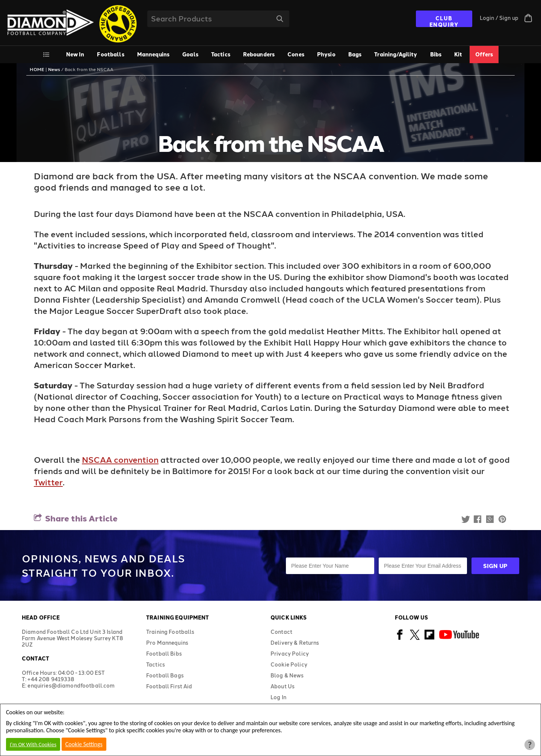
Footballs (110, 54)
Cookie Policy (289, 664)
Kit (458, 54)
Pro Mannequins (167, 643)
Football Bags (165, 675)
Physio (326, 54)
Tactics (221, 54)
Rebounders (259, 54)
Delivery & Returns (295, 643)
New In (75, 54)
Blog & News (287, 675)
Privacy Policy (290, 654)
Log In (278, 697)
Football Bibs (164, 654)
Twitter (48, 482)
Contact (281, 632)
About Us (283, 686)
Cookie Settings (84, 744)
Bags (355, 54)
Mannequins (153, 54)
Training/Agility (396, 54)
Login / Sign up (499, 18)
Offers (484, 54)
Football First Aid (169, 686)
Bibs (436, 54)
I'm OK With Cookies (33, 744)
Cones (296, 54)
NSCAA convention (120, 459)
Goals (190, 54)
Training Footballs (170, 632)
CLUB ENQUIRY (444, 21)
